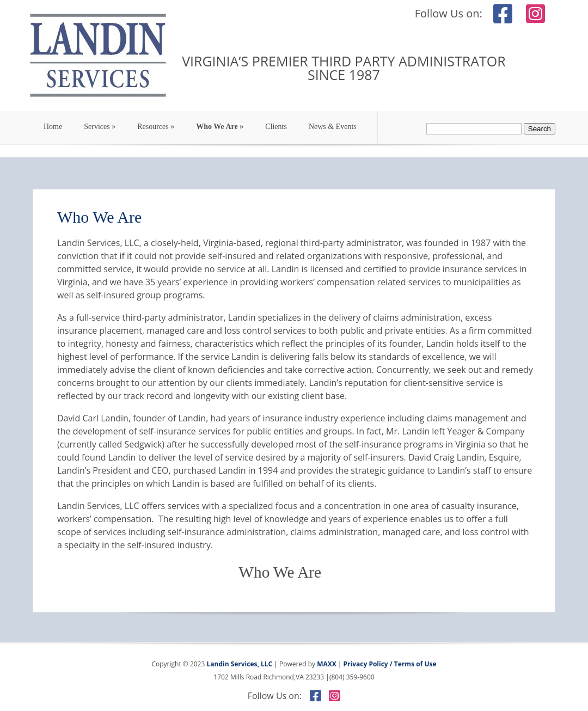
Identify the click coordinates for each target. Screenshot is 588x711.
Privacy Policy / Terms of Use (390, 664)
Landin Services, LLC (238, 664)
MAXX (327, 664)
